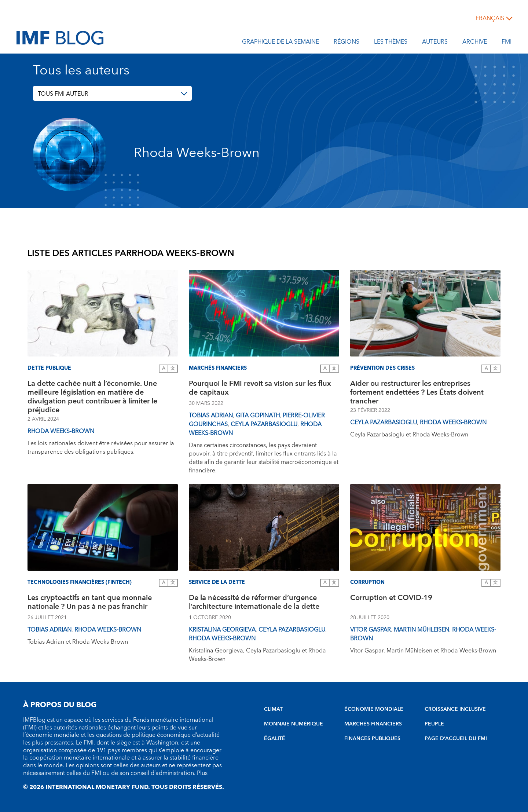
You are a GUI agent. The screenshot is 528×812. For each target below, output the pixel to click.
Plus (202, 773)
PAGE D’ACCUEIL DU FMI (456, 739)
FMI (507, 43)
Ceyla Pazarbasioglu (264, 424)
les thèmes (391, 43)
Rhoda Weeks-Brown (61, 431)
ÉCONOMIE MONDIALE (374, 709)
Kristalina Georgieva (222, 630)
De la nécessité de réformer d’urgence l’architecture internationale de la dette (254, 603)
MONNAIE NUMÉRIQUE (294, 724)
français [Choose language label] (490, 18)
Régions (346, 43)
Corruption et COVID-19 (391, 599)
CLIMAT (273, 709)
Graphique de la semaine (280, 43)
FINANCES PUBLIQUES (372, 739)
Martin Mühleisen (421, 630)
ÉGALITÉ (275, 739)
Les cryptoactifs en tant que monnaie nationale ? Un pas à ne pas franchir (90, 603)
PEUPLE (434, 724)
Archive (475, 43)
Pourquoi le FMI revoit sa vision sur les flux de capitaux (260, 389)
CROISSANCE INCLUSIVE (455, 709)
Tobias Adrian (211, 416)
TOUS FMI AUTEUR (63, 94)
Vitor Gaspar (371, 630)
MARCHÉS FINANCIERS (373, 724)
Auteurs (435, 43)
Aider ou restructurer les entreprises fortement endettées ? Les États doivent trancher (417, 392)
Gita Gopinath (258, 416)
